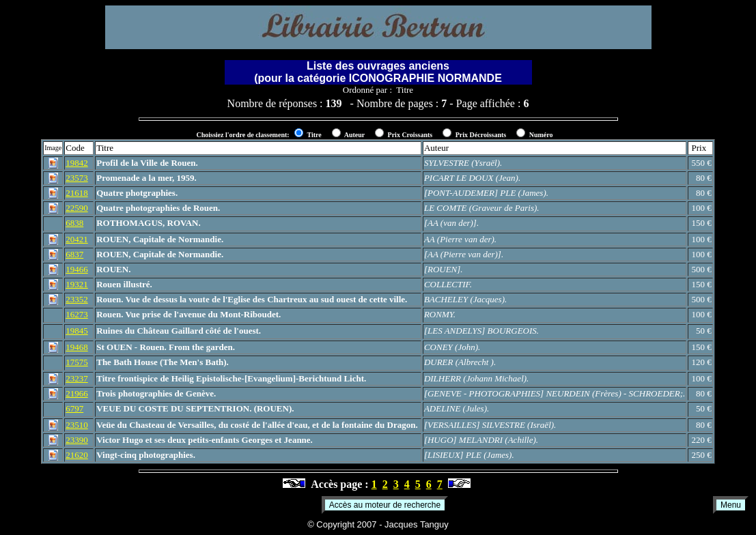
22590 (77, 208)
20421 (77, 239)
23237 (77, 378)
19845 (77, 331)
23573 (77, 178)
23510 (77, 425)
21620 (77, 455)
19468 (77, 347)
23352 (77, 299)
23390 (77, 440)
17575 (77, 362)
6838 (74, 223)
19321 (77, 284)
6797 (74, 408)
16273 (77, 314)
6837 (74, 254)
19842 (77, 163)
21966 (77, 393)
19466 (77, 269)
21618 (77, 193)
